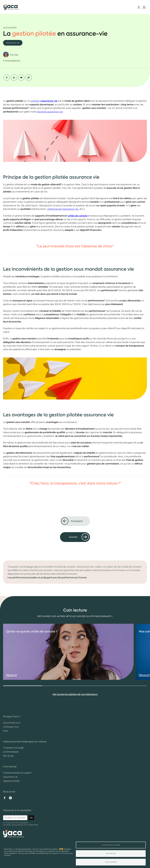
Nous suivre (9, 792)
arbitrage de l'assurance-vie (63, 209)
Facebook (4, 798)
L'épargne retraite (11, 781)
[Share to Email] (21, 78)
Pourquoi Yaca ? (12, 716)
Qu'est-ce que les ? (32, 641)
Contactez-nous (11, 727)
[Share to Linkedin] (14, 78)
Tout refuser (111, 853)
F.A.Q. (5, 731)
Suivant (73, 537)
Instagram (10, 798)
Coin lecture (10, 767)
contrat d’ (44, 101)
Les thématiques (11, 752)
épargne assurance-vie (50, 112)
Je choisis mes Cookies (111, 845)
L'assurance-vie (10, 777)
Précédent (77, 521)
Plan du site (8, 756)
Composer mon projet (13, 748)
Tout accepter (111, 862)
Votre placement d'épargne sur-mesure (25, 742)
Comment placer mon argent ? (18, 773)
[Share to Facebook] (7, 78)
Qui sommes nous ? (12, 723)
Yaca (11, 7)
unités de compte (78, 216)
